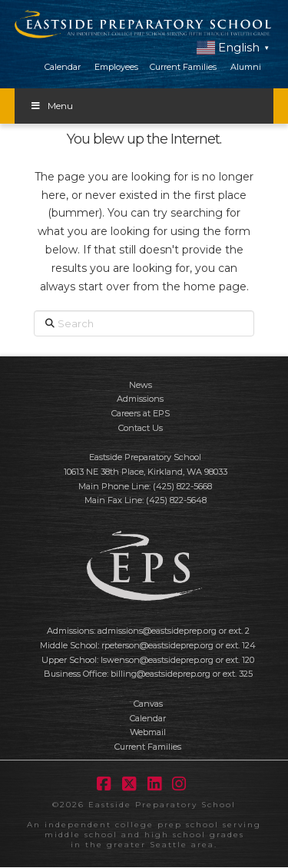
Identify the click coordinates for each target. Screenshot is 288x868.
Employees (116, 67)
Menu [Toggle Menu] (51, 106)
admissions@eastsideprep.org (157, 631)
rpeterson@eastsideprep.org (157, 645)
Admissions (140, 399)
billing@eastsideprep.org (161, 674)
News (141, 385)
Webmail (148, 732)
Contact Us (141, 428)
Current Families (183, 67)
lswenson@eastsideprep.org (157, 660)
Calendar (63, 67)
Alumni (246, 67)
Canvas (148, 704)
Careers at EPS (141, 413)
